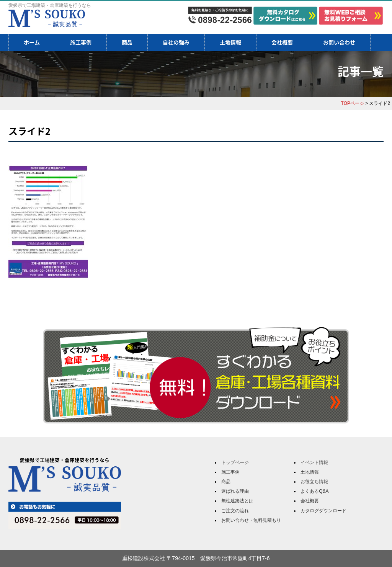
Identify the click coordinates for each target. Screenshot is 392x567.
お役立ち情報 (314, 482)
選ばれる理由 (235, 491)
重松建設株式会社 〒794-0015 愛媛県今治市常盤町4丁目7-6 (196, 558)
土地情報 (230, 42)
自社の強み (176, 42)
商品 (127, 42)
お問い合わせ (339, 42)
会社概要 (282, 42)
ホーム (32, 42)
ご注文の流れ (235, 511)
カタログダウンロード (323, 511)
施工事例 (81, 42)
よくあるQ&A (314, 491)
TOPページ (353, 103)
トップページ (235, 462)
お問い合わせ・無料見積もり (251, 520)
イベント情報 (314, 462)
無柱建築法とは (237, 501)
